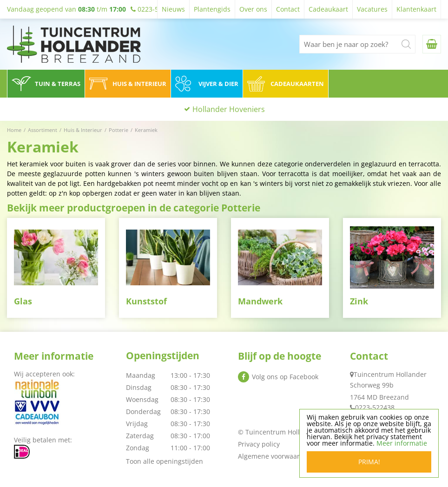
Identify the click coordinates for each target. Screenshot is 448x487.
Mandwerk (260, 301)
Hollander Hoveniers (229, 109)
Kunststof (146, 301)
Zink (359, 301)
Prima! (369, 462)
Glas (23, 301)
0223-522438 (375, 407)
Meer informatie (402, 443)
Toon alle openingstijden (165, 461)
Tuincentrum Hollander (390, 374)
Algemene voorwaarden (275, 456)
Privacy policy (259, 444)
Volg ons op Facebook (285, 377)
